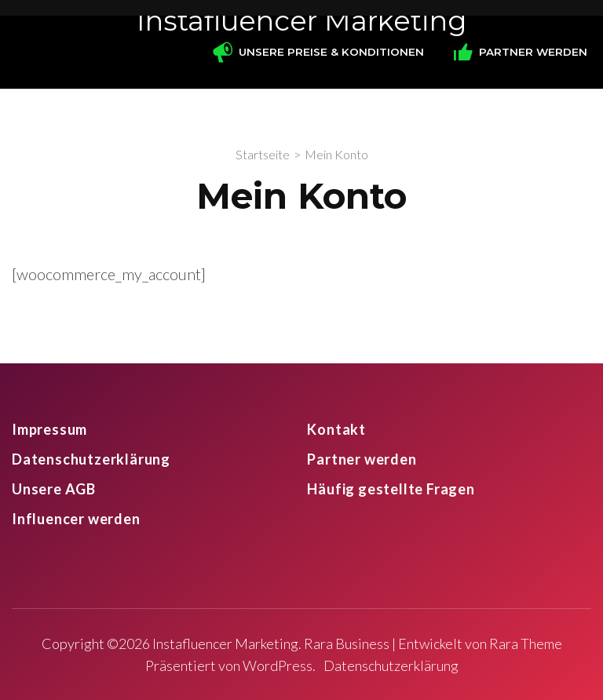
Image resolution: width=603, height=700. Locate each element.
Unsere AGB (54, 489)
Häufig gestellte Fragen (391, 489)
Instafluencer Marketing (301, 21)
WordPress (278, 665)
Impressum (49, 429)
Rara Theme (526, 643)
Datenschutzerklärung (91, 459)
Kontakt (336, 429)
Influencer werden (76, 519)
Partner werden (362, 459)
